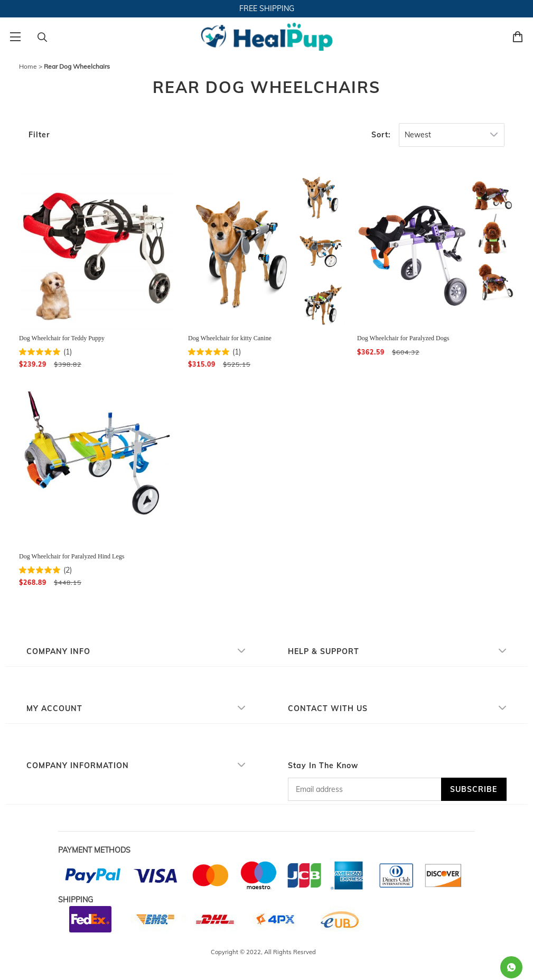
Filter (39, 135)
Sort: (381, 135)
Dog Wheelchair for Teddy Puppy (62, 338)
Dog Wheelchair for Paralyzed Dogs (403, 338)
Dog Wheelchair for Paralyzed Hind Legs (72, 556)
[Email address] (364, 789)
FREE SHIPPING (267, 8)
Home (28, 66)
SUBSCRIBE (474, 789)
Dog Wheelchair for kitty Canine (230, 338)
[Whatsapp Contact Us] (511, 967)
